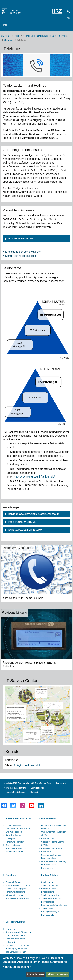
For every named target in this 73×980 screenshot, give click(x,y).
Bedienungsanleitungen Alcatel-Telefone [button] (33, 514)
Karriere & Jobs (13, 845)
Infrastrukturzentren (15, 895)
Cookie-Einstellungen (16, 792)
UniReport (10, 838)
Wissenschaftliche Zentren (18, 885)
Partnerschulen (48, 915)
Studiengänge (48, 882)
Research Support (14, 882)
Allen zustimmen (58, 974)
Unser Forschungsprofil (16, 889)
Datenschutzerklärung (16, 788)
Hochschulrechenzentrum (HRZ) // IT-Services (45, 36)
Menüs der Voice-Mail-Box (20, 256)
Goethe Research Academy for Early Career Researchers (54, 865)
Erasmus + (46, 852)
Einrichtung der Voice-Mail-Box (23, 252)
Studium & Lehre (49, 875)
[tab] (36, 239)
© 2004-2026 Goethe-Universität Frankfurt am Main (29, 783)
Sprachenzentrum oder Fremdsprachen (52, 857)
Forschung (11, 875)
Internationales (48, 818)
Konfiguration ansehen (17, 967)
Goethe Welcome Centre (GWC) (53, 843)
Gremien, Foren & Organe (18, 945)
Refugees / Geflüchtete (52, 848)
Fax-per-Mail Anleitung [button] (22, 522)
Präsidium (10, 929)
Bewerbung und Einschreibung (48, 890)
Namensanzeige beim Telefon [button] (25, 530)
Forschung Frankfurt (15, 842)
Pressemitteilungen (14, 825)
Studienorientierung (50, 885)
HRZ (17, 36)
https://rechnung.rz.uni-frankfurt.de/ (34, 477)
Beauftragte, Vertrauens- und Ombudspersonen (17, 950)
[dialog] (36, 967)
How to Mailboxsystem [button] (22, 239)
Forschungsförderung (15, 892)
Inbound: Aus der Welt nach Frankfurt (54, 827)
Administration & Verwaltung (19, 932)
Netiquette (35, 792)
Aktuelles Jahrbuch (14, 835)
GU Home (6, 36)
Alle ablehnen (35, 974)
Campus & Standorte (15, 936)
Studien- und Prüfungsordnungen (50, 910)
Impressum (61, 783)
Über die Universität (15, 922)
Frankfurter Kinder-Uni (16, 848)
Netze (4, 25)
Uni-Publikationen (14, 832)
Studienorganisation (50, 895)
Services (9, 40)
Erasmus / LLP (48, 838)
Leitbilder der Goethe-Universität (16, 940)
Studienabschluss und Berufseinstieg (51, 900)
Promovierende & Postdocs (18, 898)
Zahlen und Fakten (14, 852)
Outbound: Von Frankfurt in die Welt (54, 834)
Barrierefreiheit (38, 788)
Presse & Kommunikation (18, 818)
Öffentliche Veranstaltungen (18, 829)
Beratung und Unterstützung (54, 905)
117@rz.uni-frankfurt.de (28, 765)
